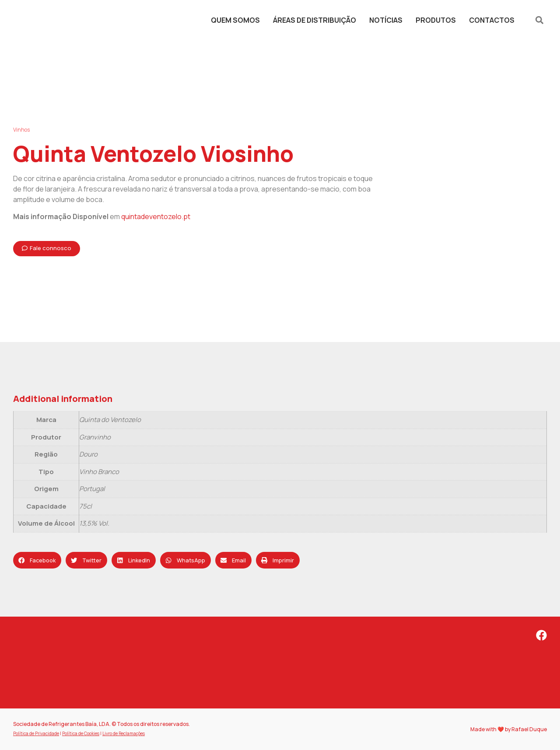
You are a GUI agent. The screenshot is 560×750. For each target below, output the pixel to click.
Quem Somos (235, 20)
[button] (539, 20)
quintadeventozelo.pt (156, 216)
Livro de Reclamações (124, 733)
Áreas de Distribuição (315, 20)
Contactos (492, 20)
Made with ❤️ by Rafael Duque (509, 729)
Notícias (386, 20)
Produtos (436, 20)
